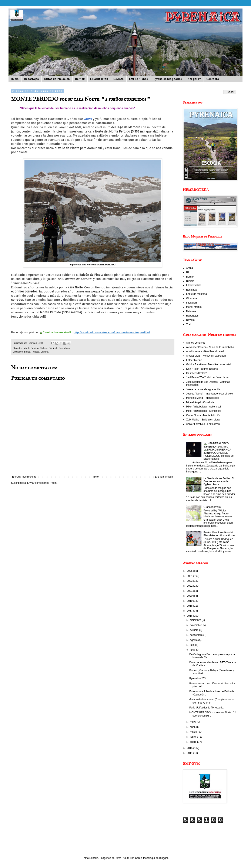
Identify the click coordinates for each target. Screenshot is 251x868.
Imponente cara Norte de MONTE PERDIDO (93, 265)
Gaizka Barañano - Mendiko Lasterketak (209, 364)
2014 (190, 753)
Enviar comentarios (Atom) (42, 483)
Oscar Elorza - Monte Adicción (203, 415)
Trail (189, 324)
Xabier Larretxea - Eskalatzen (203, 424)
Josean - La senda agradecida (203, 389)
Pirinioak (53, 348)
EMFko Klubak (139, 79)
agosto (194, 640)
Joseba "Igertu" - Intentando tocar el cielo (209, 394)
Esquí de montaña (196, 294)
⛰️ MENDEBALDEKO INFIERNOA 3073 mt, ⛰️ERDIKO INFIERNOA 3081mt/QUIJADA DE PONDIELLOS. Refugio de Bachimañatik (219, 451)
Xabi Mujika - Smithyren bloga (203, 420)
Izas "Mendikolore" (197, 373)
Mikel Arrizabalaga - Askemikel (203, 407)
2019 (190, 601)
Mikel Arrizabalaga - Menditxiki (203, 411)
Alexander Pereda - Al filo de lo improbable (210, 347)
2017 (190, 611)
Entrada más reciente (24, 477)
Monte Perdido (31, 348)
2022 (190, 586)
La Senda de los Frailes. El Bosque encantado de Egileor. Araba (219, 482)
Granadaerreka (212, 507)
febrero (194, 737)
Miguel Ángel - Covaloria (200, 402)
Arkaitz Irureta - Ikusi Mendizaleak (205, 351)
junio (193, 650)
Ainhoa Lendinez (196, 343)
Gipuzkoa (192, 298)
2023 (190, 581)
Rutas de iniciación (57, 79)
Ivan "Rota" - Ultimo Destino (202, 369)
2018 (190, 606)
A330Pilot (128, 858)
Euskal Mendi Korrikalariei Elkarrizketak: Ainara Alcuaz (219, 534)
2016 (190, 616)
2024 (190, 576)
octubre (195, 630)
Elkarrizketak (99, 79)
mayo (193, 722)
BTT (189, 272)
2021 (190, 591)
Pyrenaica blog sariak (168, 79)
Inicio (15, 79)
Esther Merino (194, 360)
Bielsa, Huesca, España (36, 352)
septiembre (197, 635)
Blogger (163, 858)
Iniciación (191, 303)
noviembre (196, 625)
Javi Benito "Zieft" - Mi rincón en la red (208, 377)
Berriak (80, 79)
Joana (88, 119)
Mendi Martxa (194, 307)
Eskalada (191, 290)
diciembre (196, 620)
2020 (190, 596)
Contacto (213, 79)
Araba (190, 268)
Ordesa (43, 348)
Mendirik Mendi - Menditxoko (202, 398)
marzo (194, 732)
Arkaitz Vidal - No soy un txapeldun (206, 356)
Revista (118, 79)
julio (193, 645)
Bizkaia (190, 281)
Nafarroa (191, 311)
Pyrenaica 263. (198, 678)
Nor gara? (194, 79)
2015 (190, 748)
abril (193, 727)
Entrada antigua (164, 477)
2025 (190, 571)
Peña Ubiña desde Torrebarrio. (207, 708)
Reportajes (31, 79)
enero (194, 742)
